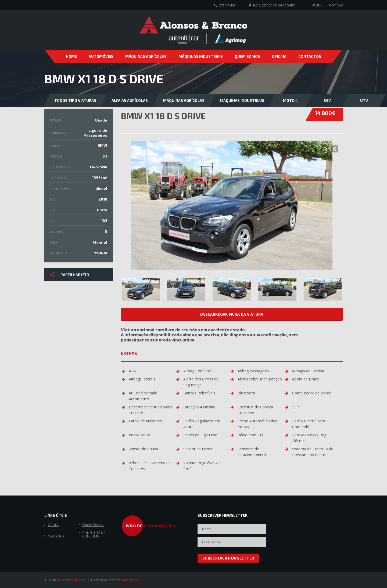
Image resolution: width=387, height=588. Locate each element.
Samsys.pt (129, 580)
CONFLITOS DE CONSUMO (94, 535)
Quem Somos (247, 56)
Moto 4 (290, 100)
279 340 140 (227, 5)
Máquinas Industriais (201, 56)
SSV (327, 100)
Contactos (310, 56)
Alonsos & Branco (71, 580)
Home (71, 56)
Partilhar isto (69, 274)
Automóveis (101, 56)
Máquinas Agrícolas (146, 56)
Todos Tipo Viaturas (75, 100)
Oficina (279, 56)
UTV (364, 100)
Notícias (336, 5)
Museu (317, 5)
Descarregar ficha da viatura (232, 314)
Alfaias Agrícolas (130, 100)
